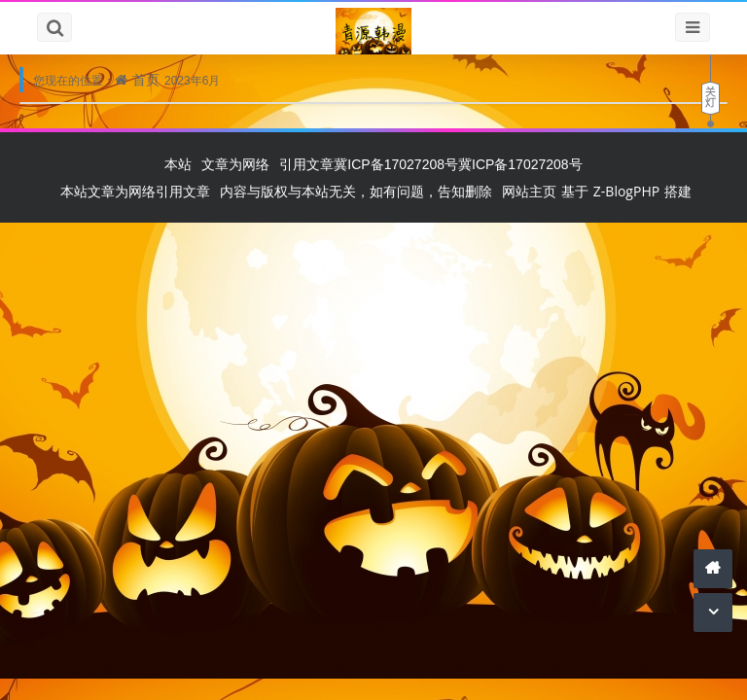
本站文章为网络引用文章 (135, 191)
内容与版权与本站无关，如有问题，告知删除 (356, 191)
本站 (178, 164)
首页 (146, 79)
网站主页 (529, 191)
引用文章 (306, 164)
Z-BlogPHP (626, 191)
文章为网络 (235, 164)
